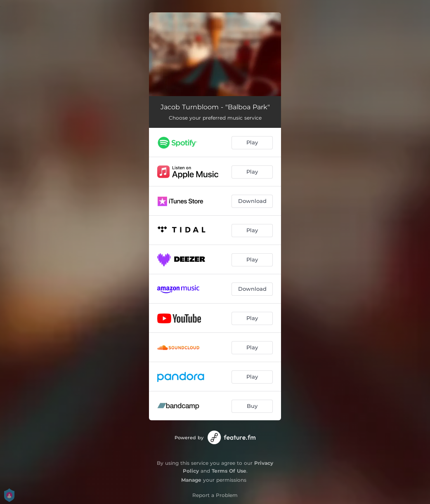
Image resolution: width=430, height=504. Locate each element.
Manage (191, 480)
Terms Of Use (229, 471)
